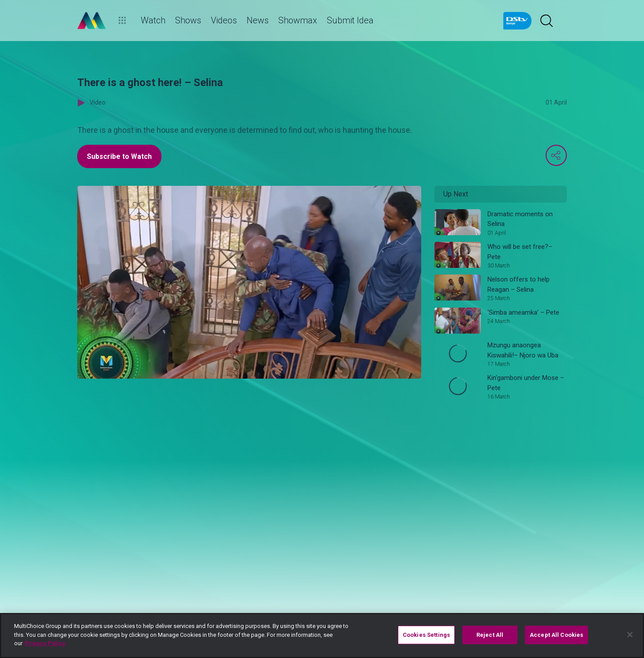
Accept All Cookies (556, 635)
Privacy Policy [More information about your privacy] (45, 643)
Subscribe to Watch (119, 156)
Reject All (490, 635)
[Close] (630, 635)
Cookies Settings (426, 635)
